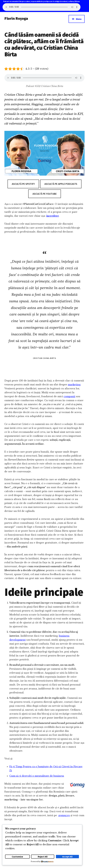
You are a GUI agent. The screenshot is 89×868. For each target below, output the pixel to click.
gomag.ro (64, 815)
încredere (53, 216)
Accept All (67, 857)
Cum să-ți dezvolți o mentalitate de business (37, 776)
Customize (17, 857)
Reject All (43, 857)
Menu (79, 19)
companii (69, 396)
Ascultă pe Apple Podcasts (61, 184)
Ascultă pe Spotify (23, 184)
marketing (74, 385)
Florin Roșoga (16, 18)
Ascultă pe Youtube (45, 194)
